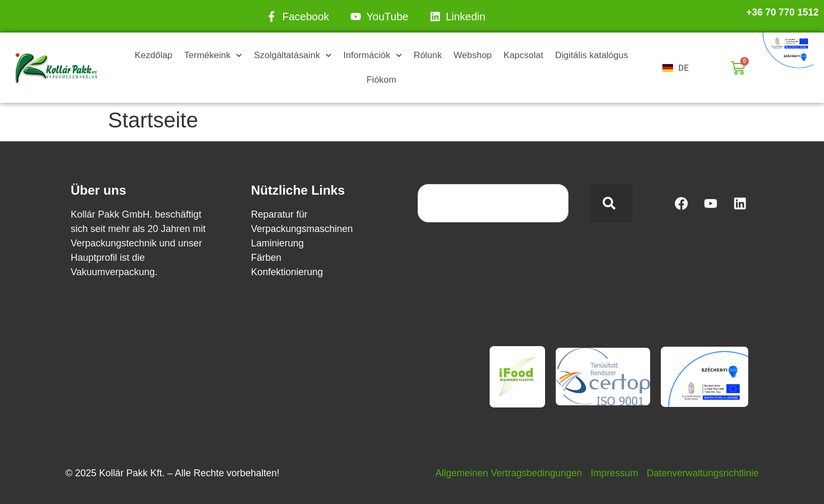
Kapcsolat (523, 55)
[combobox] (493, 203)
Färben (266, 258)
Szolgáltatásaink (293, 55)
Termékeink (213, 55)
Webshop (473, 55)
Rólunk (428, 55)
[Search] (611, 203)
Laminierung (278, 243)
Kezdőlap (153, 55)
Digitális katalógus (592, 55)
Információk (373, 55)
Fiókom (381, 80)
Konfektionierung (287, 272)
